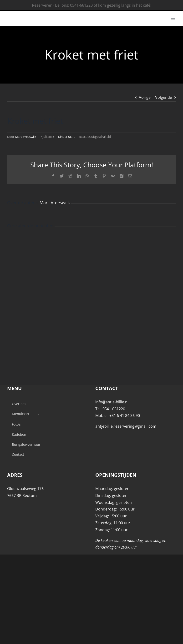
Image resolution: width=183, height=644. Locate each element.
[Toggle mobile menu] (173, 18)
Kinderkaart (66, 137)
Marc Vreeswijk (26, 137)
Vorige (145, 97)
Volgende (164, 97)
